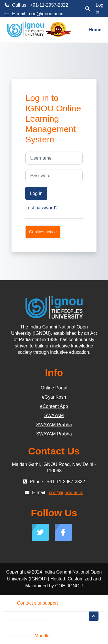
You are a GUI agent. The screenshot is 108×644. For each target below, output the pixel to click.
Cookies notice (43, 232)
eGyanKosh (54, 397)
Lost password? (41, 208)
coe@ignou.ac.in (46, 14)
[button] (88, 9)
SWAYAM (54, 415)
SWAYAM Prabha (54, 425)
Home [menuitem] (95, 30)
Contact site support (33, 603)
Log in (100, 8)
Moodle (42, 636)
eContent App (54, 406)
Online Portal (54, 388)
